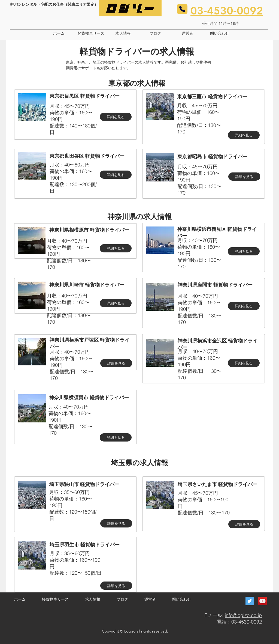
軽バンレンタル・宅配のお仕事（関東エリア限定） (54, 4)
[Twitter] (250, 601)
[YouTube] (263, 601)
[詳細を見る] (116, 117)
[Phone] (182, 9)
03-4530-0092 (247, 622)
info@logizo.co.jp (243, 615)
